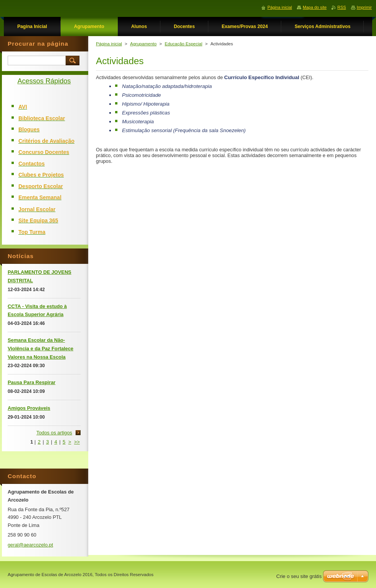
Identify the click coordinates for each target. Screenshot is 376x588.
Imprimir (364, 7)
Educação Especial (183, 44)
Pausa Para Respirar (32, 382)
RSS (341, 7)
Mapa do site (315, 7)
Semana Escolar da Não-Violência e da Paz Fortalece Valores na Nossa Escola (40, 349)
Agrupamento (143, 44)
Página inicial (109, 44)
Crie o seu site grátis (299, 576)
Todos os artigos (54, 433)
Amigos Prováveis (29, 408)
